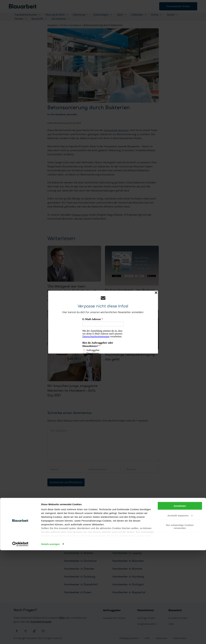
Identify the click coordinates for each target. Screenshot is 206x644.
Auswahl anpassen (180, 609)
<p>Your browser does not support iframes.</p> (103, 336)
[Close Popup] (156, 293)
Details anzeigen (50, 638)
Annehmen (180, 600)
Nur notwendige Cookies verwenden (180, 620)
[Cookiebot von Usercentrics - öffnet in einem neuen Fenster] (20, 638)
